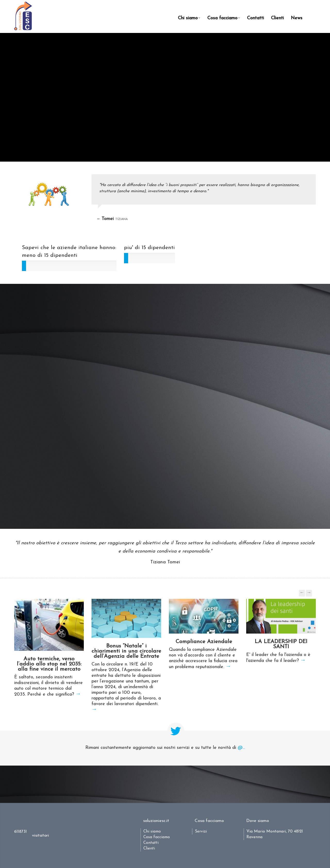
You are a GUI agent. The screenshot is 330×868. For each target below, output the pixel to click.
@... (241, 748)
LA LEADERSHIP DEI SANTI (281, 644)
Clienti (277, 18)
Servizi (201, 831)
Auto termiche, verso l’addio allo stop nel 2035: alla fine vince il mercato (49, 664)
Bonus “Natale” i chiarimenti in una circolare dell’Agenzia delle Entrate (126, 651)
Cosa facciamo (224, 18)
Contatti (255, 18)
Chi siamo (189, 18)
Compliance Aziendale (204, 642)
